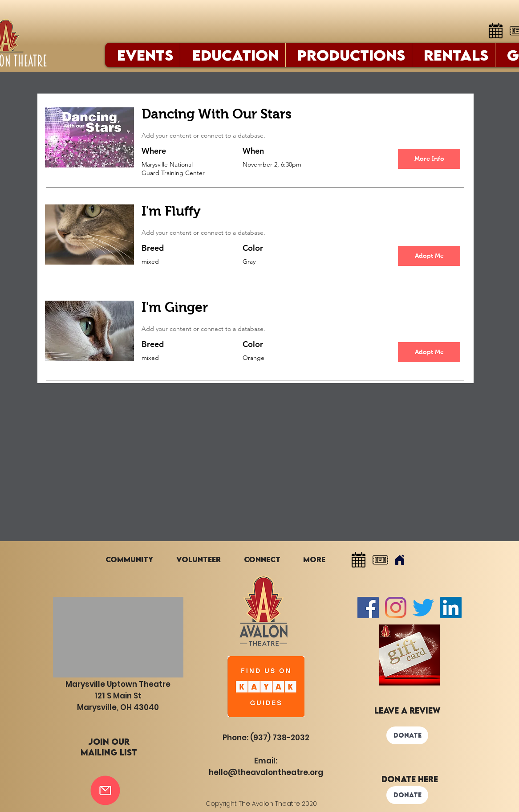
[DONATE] (407, 735)
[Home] (400, 560)
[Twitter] (423, 608)
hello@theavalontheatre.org (266, 772)
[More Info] (429, 159)
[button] (429, 256)
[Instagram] (396, 608)
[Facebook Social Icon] (368, 608)
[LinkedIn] (451, 608)
